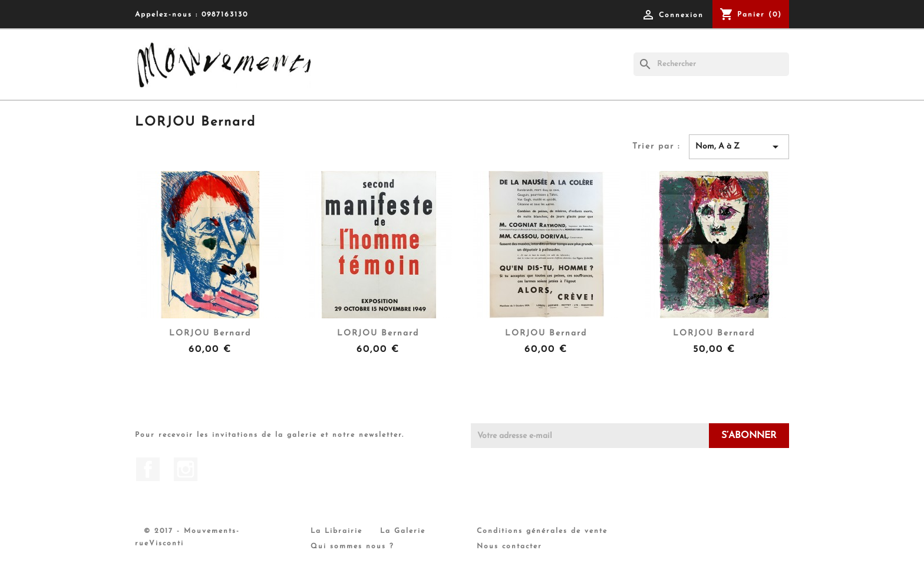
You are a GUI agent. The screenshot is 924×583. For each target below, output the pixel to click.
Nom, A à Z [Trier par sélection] (739, 147)
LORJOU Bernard (210, 333)
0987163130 (225, 15)
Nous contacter (509, 546)
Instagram (186, 469)
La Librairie (336, 531)
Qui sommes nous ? (352, 546)
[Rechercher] (711, 64)
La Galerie (403, 531)
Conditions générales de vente (542, 531)
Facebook (148, 469)
